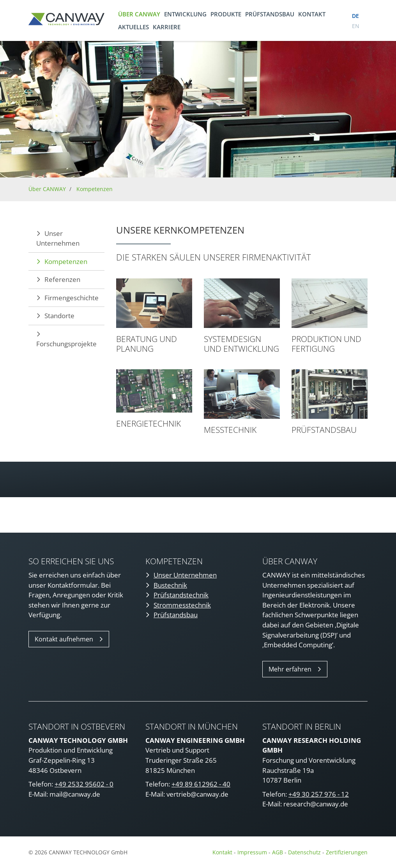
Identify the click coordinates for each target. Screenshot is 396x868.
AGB (278, 852)
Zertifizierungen (347, 852)
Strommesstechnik (182, 605)
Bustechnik (170, 585)
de (355, 16)
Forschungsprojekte (66, 344)
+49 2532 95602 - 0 (84, 784)
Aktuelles (133, 27)
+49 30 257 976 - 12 (319, 794)
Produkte (226, 14)
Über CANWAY (139, 14)
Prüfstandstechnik (181, 595)
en (356, 26)
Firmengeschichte (72, 298)
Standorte (59, 316)
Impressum (252, 852)
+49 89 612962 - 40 (201, 784)
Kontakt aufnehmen (64, 639)
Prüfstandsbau (270, 14)
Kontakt (312, 14)
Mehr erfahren (290, 669)
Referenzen (62, 279)
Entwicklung (185, 14)
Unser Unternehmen (58, 238)
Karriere (167, 27)
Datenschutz (305, 852)
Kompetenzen (95, 189)
